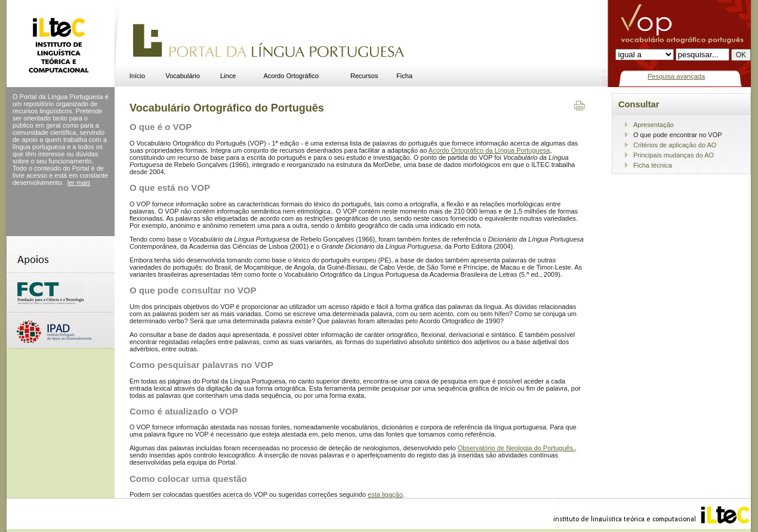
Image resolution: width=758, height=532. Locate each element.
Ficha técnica (653, 165)
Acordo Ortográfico (291, 76)
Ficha (404, 76)
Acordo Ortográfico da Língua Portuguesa (489, 150)
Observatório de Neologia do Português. (516, 448)
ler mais (79, 183)
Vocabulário (183, 76)
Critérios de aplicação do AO (675, 145)
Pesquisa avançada (676, 76)
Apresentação (654, 125)
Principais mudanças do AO (674, 155)
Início (137, 76)
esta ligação (385, 494)
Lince (228, 76)
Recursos (364, 76)
